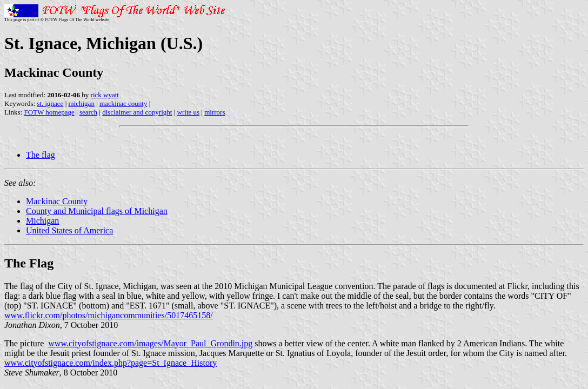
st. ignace (50, 103)
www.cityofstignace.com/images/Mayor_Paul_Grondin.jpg (150, 343)
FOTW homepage (49, 112)
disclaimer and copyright (137, 112)
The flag (41, 155)
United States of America (69, 230)
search (88, 112)
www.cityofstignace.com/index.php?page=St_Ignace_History (111, 363)
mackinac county (123, 103)
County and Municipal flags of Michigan (97, 211)
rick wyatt (105, 95)
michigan (82, 103)
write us (189, 112)
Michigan (42, 221)
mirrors (215, 112)
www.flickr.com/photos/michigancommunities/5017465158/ (109, 315)
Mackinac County (57, 201)
